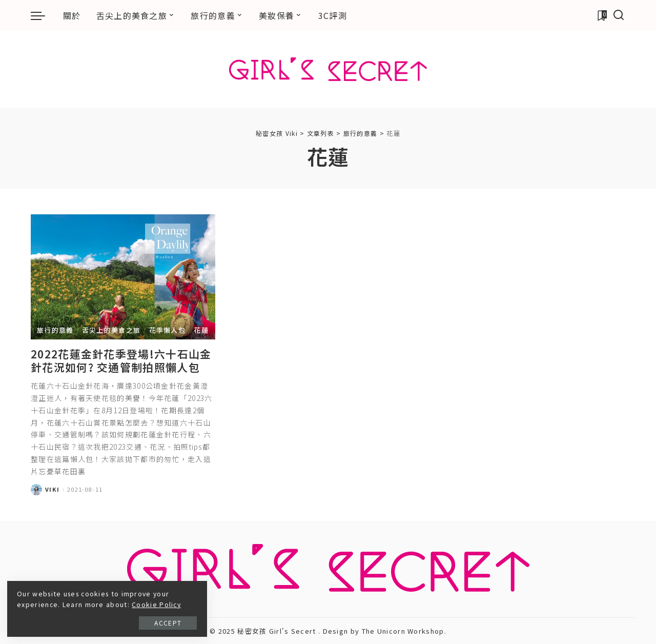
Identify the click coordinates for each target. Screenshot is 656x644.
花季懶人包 (168, 330)
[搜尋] (619, 15)
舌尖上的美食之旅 (111, 330)
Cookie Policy (90, 603)
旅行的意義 (55, 330)
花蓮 (201, 330)
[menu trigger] (43, 15)
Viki (52, 489)
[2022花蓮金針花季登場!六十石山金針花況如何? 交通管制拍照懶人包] (123, 277)
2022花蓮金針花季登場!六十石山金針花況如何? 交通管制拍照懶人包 (121, 360)
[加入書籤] (602, 15)
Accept (122, 622)
